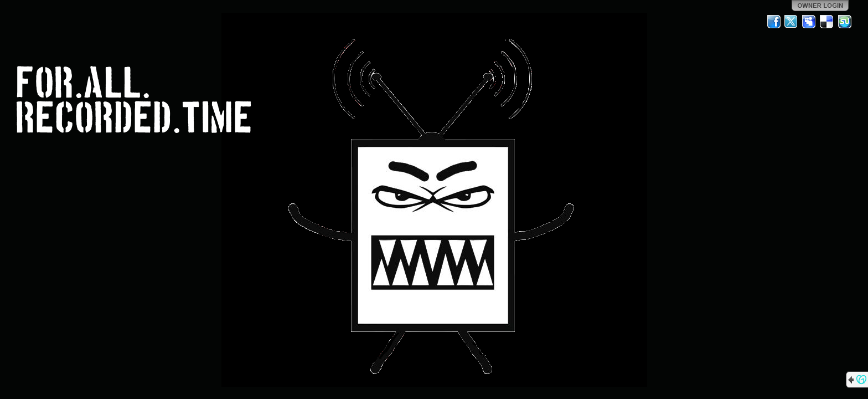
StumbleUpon (845, 22)
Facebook (774, 22)
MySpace (809, 22)
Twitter (792, 22)
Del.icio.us (827, 22)
